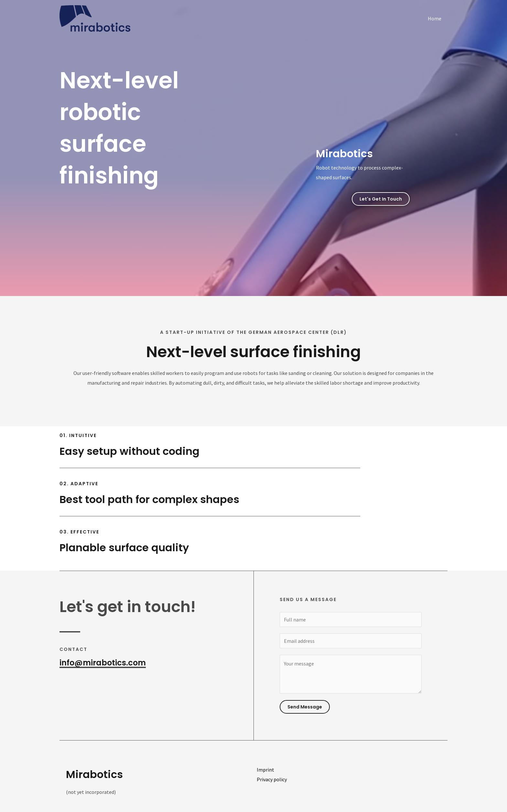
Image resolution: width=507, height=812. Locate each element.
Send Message (305, 707)
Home (436, 18)
